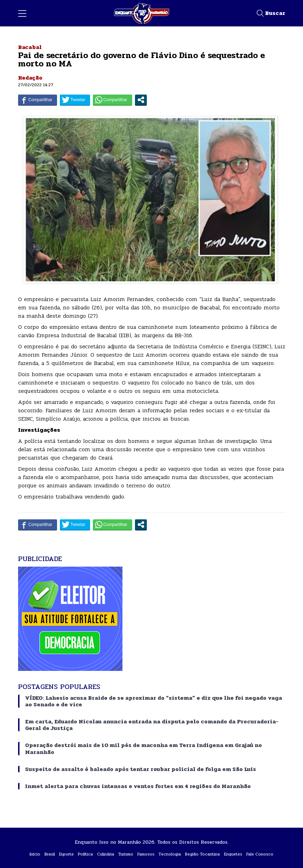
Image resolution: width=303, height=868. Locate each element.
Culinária (106, 854)
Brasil (50, 854)
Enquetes (233, 854)
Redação (30, 78)
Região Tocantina (202, 854)
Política (85, 854)
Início (35, 854)
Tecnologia (170, 854)
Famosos (146, 854)
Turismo (126, 854)
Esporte (66, 854)
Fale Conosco (260, 854)
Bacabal (30, 47)
